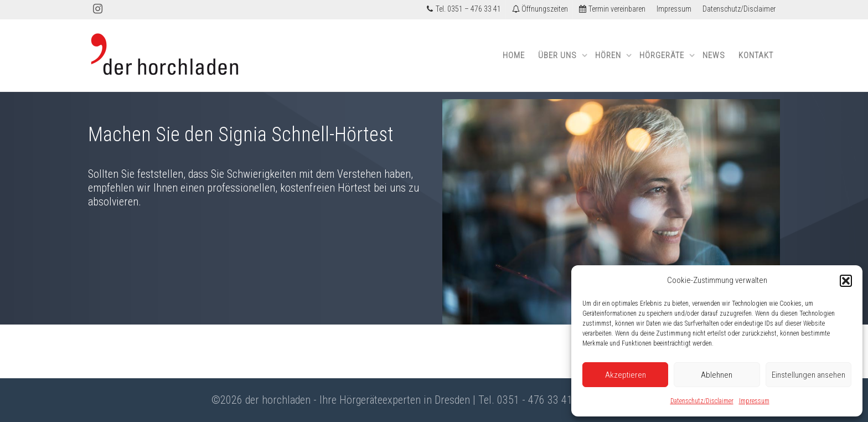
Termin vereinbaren (612, 9)
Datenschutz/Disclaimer (702, 401)
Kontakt (756, 55)
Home (514, 55)
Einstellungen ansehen (808, 375)
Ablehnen (717, 375)
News (714, 55)
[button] (846, 281)
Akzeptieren (626, 375)
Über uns (559, 55)
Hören (609, 55)
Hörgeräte (663, 55)
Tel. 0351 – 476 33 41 (464, 9)
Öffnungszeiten (540, 9)
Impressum (754, 401)
